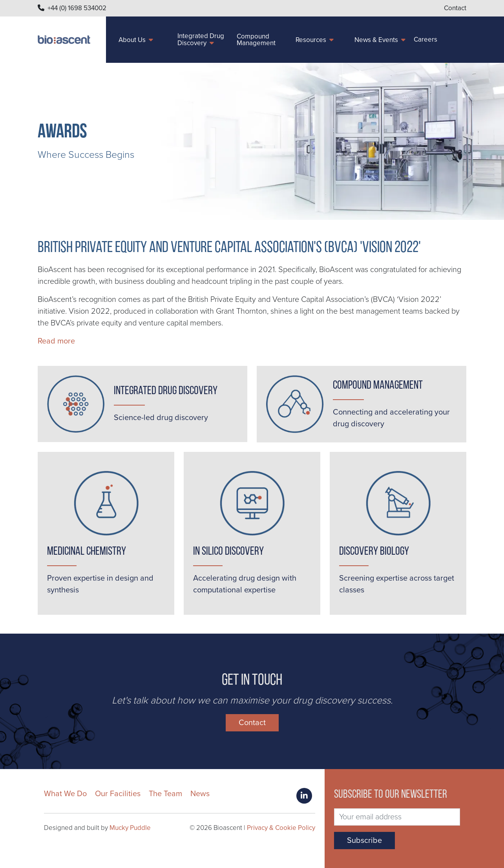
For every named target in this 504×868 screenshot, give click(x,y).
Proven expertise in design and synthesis (100, 584)
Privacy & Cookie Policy (281, 828)
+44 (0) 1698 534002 (77, 8)
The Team (165, 794)
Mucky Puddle (130, 828)
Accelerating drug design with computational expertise (245, 584)
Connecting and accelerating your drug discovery (391, 418)
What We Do (65, 794)
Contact (455, 8)
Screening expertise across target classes (397, 584)
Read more (56, 341)
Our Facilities (118, 794)
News (200, 794)
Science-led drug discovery (161, 418)
